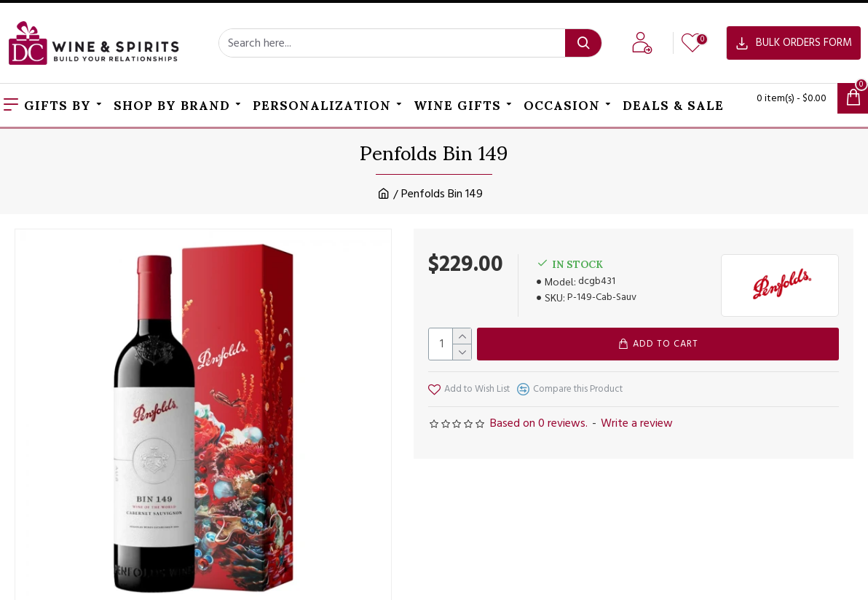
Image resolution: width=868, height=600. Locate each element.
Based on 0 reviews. (539, 423)
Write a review (637, 423)
